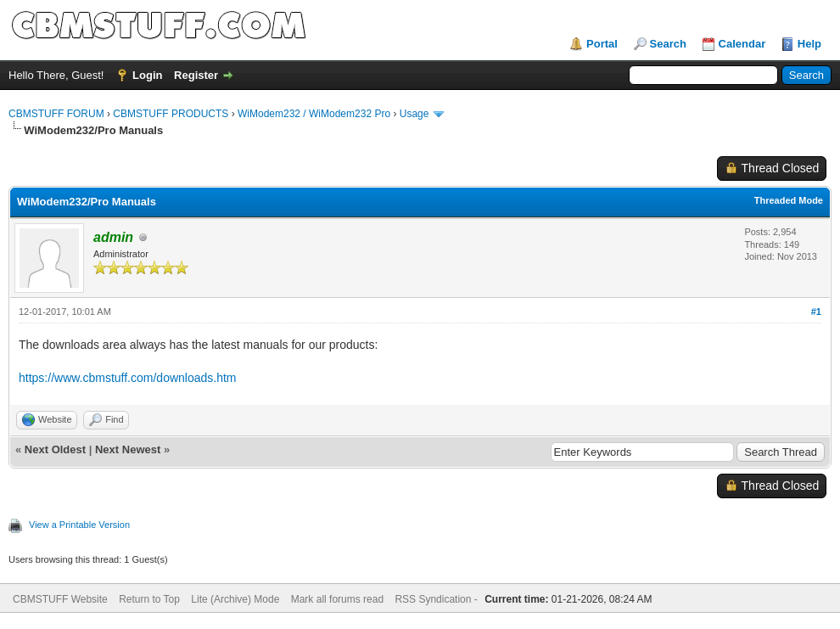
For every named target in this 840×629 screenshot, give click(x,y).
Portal (602, 44)
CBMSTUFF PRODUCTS (171, 114)
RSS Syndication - (437, 599)
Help (809, 44)
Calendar (742, 44)
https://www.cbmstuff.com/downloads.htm (128, 378)
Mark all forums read (337, 599)
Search (668, 44)
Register (196, 75)
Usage (414, 114)
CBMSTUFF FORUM (56, 114)
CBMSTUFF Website (60, 599)
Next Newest (128, 449)
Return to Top (149, 599)
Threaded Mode (789, 200)
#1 (816, 312)
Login (147, 75)
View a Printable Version (79, 525)
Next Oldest (55, 449)
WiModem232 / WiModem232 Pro (314, 114)
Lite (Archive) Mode (235, 599)
